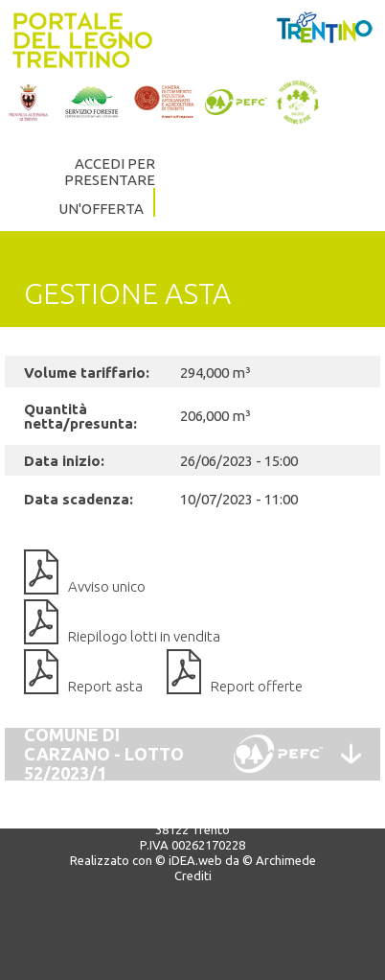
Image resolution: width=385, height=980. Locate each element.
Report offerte (257, 686)
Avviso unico (107, 586)
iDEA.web (195, 860)
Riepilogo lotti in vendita (144, 636)
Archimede (286, 860)
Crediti (193, 875)
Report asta (105, 686)
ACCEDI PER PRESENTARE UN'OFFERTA (107, 186)
